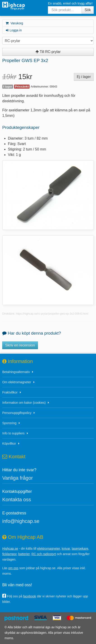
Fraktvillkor (10, 392)
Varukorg (14, 23)
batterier (24, 554)
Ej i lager (84, 77)
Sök (88, 10)
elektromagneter (49, 549)
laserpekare (80, 549)
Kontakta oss (17, 500)
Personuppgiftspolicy (17, 413)
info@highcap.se (21, 521)
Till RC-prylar (48, 52)
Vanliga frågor (18, 478)
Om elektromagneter (17, 382)
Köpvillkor (9, 444)
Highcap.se (10, 549)
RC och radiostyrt (44, 554)
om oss (13, 568)
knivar (66, 549)
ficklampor (9, 554)
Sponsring (9, 423)
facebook (29, 596)
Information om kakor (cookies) (24, 403)
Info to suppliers (13, 433)
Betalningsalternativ (16, 372)
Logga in (13, 30)
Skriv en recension (20, 345)
